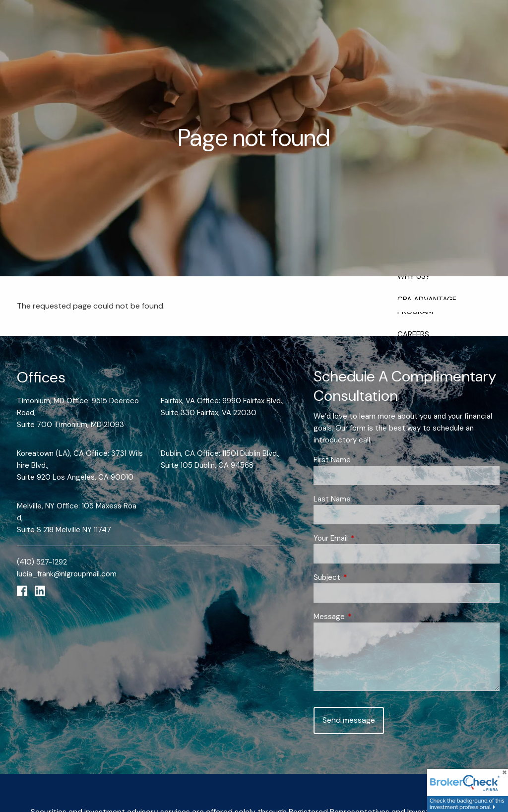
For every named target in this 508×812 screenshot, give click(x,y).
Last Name (332, 499)
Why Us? (413, 276)
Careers (413, 334)
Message (365, 617)
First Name (332, 460)
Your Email (367, 538)
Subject (363, 577)
